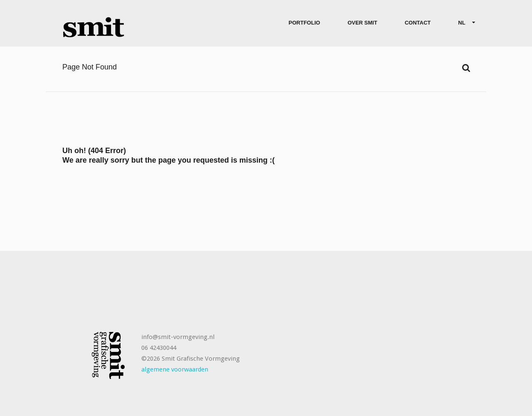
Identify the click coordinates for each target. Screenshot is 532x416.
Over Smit (362, 23)
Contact (418, 23)
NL (463, 23)
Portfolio (304, 23)
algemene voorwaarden (175, 369)
